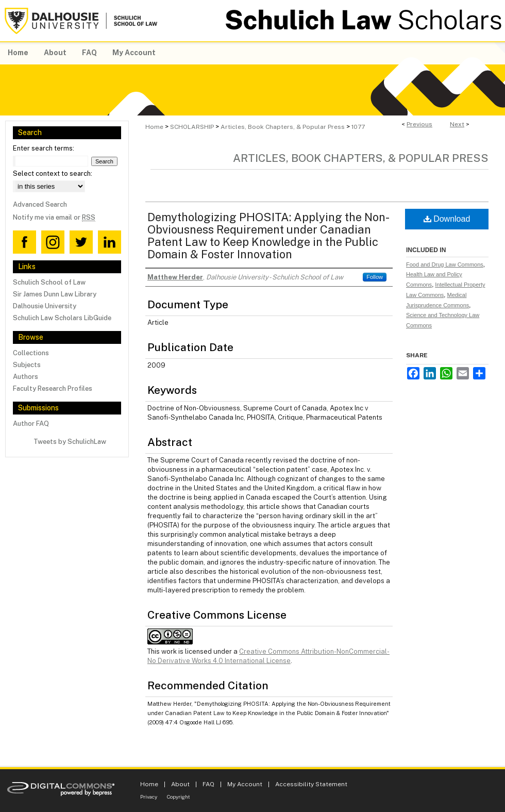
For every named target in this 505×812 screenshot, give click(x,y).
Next (457, 124)
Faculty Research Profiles (53, 388)
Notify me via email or (54, 217)
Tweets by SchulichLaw (70, 442)
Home (154, 127)
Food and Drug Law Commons (445, 264)
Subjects (27, 365)
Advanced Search (40, 204)
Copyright (179, 797)
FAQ (208, 784)
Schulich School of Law (49, 282)
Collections (31, 353)
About (180, 784)
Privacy (149, 797)
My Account (245, 784)
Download (447, 219)
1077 (358, 127)
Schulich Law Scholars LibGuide (62, 318)
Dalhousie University (45, 306)
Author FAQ (31, 424)
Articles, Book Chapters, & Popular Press (283, 127)
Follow (375, 277)
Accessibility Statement (311, 784)
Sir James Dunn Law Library (55, 294)
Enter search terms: (44, 148)
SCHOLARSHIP (192, 127)
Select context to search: (53, 173)
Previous (419, 124)
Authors (26, 377)
